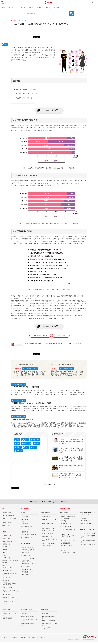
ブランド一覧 (26, 529)
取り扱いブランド (66, 524)
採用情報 (5, 547)
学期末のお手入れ (27, 561)
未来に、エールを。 (8, 587)
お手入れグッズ (26, 575)
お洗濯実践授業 (66, 543)
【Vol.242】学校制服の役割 (24, 365)
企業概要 (5, 550)
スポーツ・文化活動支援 (87, 529)
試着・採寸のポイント (48, 528)
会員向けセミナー (86, 521)
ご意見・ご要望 (61, 336)
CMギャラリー (7, 580)
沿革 (4, 552)
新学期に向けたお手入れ (29, 564)
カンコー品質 (6, 541)
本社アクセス (6, 555)
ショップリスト (6, 610)
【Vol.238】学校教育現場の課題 (22, 419)
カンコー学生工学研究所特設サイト (9, 591)
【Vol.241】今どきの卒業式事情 (62, 365)
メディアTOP (16, 7)
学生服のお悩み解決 (47, 534)
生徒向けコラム (7, 525)
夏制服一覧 (25, 532)
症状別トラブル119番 (28, 558)
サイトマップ (5, 638)
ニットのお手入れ (27, 566)
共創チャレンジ (7, 565)
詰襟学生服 (25, 517)
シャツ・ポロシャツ (28, 527)
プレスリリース (7, 578)
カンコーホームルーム (27, 7)
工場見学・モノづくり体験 (69, 553)
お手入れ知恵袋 (25, 543)
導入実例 (64, 521)
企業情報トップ (7, 536)
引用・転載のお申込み (40, 336)
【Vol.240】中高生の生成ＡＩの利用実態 (25, 387)
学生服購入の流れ (47, 517)
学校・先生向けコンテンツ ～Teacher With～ (88, 513)
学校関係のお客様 (65, 509)
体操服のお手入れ (27, 569)
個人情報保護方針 (34, 638)
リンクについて (23, 638)
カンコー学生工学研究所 (68, 529)
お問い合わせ (45, 610)
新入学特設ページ (47, 536)
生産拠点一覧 (6, 558)
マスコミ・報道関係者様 (49, 621)
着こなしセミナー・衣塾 (68, 540)
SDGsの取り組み (7, 570)
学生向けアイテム (27, 614)
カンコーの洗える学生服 (29, 535)
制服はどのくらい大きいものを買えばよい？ (49, 544)
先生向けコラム (7, 513)
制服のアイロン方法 (28, 553)
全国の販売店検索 (7, 618)
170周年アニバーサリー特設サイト (9, 603)
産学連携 (64, 550)
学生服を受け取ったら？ (49, 531)
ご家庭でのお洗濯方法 (28, 550)
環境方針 (43, 638)
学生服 (23, 513)
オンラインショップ (27, 610)
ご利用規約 (14, 638)
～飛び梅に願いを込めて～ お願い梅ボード (10, 584)
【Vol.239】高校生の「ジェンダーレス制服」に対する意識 (31, 403)
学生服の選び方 (45, 513)
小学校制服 (25, 524)
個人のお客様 (25, 509)
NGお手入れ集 (26, 555)
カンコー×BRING (7, 568)
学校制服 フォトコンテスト (9, 598)
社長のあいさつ (7, 539)
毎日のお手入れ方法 (28, 547)
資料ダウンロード (86, 524)
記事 (3, 509)
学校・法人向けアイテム (29, 617)
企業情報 (4, 532)
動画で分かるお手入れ (28, 572)
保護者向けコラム (7, 523)
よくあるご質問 (46, 628)
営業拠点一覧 (6, 544)
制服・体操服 (64, 513)
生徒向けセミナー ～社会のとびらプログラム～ (68, 536)
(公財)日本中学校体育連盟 (88, 533)
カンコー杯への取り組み (88, 545)
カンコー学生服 (6, 7)
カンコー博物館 (7, 595)
